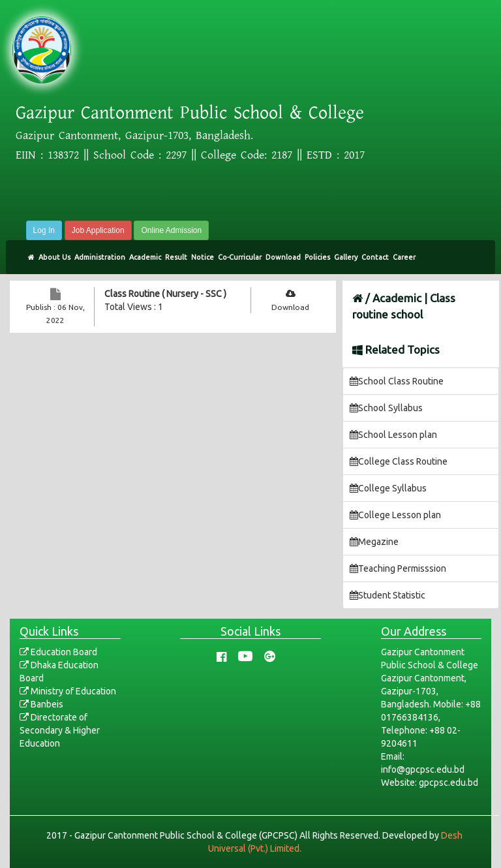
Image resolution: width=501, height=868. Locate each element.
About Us (54, 257)
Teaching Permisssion (398, 568)
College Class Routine (399, 461)
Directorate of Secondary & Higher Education (60, 730)
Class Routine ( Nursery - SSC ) (165, 294)
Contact (375, 257)
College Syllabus (388, 488)
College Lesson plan (395, 515)
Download (283, 257)
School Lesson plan (393, 435)
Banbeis (41, 704)
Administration (100, 257)
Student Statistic (387, 595)
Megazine (374, 542)
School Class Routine (397, 381)
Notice (203, 257)
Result (176, 257)
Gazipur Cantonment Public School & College (190, 113)
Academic (145, 257)
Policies (317, 257)
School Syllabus (386, 408)
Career (404, 257)
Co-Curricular (240, 257)
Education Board (58, 652)
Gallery (346, 257)
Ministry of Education (68, 691)
